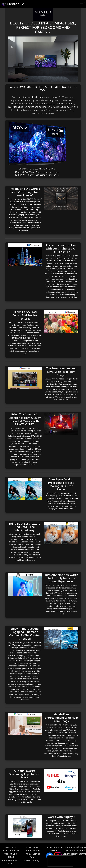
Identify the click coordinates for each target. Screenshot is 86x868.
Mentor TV (13, 4)
